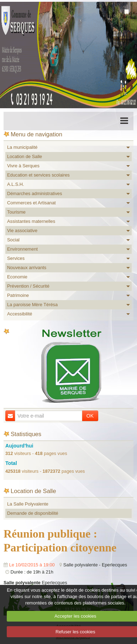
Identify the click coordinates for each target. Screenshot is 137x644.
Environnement (22, 249)
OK (90, 416)
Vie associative (22, 231)
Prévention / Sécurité (28, 286)
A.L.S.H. (16, 184)
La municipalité (22, 147)
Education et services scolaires (38, 175)
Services (16, 258)
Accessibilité (20, 314)
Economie (17, 277)
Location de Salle (25, 156)
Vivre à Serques (23, 166)
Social (13, 240)
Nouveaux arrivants (27, 268)
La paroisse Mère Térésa (32, 305)
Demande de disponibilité (33, 513)
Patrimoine (18, 295)
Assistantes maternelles (31, 221)
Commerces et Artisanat (31, 203)
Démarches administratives (35, 193)
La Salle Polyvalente (28, 504)
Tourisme (16, 212)
